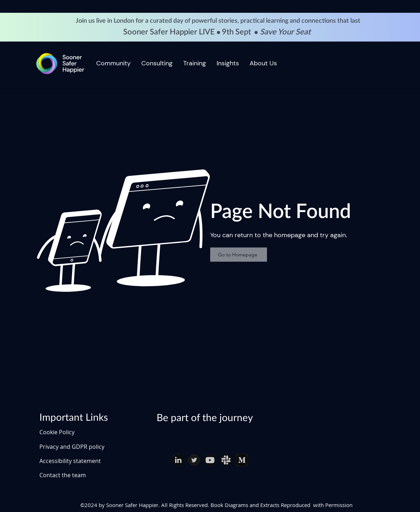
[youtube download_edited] (210, 460)
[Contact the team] (81, 475)
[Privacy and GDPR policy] (81, 447)
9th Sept (237, 32)
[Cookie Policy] (64, 432)
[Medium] (242, 460)
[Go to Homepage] (239, 255)
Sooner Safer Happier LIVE (170, 32)
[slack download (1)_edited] (226, 460)
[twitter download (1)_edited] (194, 460)
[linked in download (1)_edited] (178, 460)
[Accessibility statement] (81, 461)
